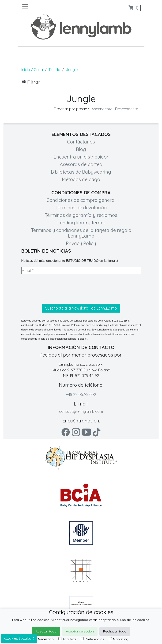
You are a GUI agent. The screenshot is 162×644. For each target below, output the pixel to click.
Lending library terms (81, 223)
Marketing (119, 639)
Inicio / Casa (32, 70)
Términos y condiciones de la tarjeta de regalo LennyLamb (81, 233)
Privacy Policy (81, 243)
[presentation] (57, 289)
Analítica (67, 639)
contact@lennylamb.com (81, 411)
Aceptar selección (80, 631)
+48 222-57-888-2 (81, 394)
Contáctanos (81, 142)
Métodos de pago (81, 179)
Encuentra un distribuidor (81, 157)
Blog (81, 149)
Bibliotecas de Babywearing (81, 172)
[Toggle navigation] (51, 6)
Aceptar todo (46, 631)
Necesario (44, 639)
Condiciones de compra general (81, 200)
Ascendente (102, 109)
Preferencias (92, 639)
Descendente (127, 109)
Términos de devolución (81, 208)
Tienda (54, 70)
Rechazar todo (115, 631)
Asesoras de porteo (81, 164)
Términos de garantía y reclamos (81, 215)
